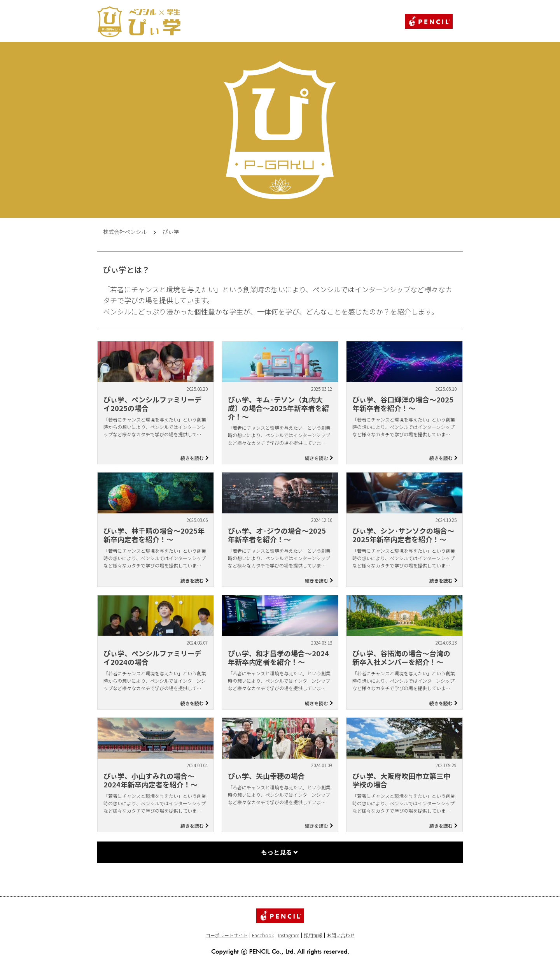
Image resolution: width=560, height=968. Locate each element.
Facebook (263, 935)
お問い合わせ (341, 935)
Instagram (289, 935)
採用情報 (313, 935)
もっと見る (276, 852)
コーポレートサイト (227, 935)
